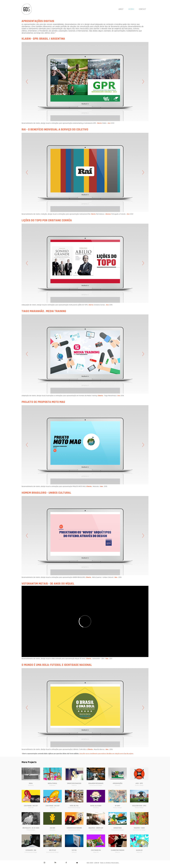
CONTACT (142, 9)
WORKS (131, 9)
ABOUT (121, 9)
